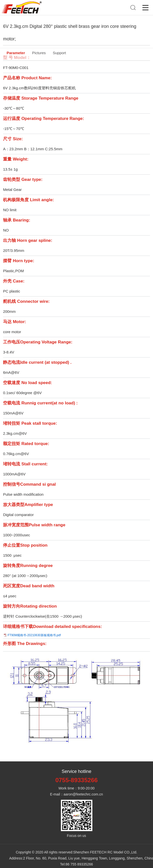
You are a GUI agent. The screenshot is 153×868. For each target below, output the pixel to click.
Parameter (16, 53)
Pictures (39, 53)
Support (60, 53)
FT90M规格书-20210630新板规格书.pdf (34, 635)
